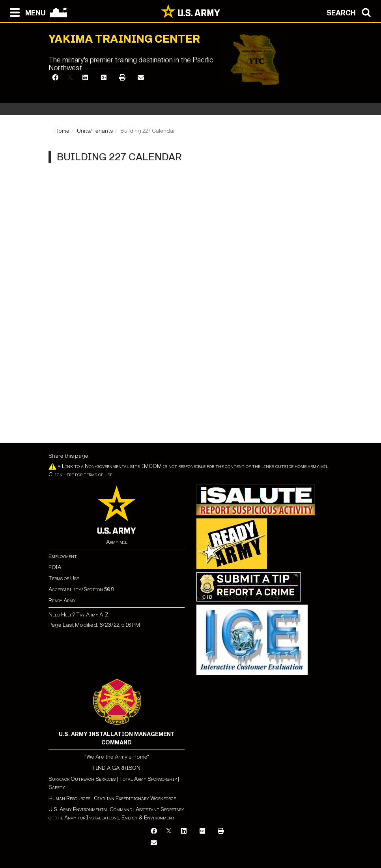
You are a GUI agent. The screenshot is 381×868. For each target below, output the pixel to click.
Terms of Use (64, 578)
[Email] (141, 78)
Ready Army (62, 600)
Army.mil (117, 542)
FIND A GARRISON (117, 768)
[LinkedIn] (85, 78)
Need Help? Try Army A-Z (78, 615)
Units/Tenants (95, 131)
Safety (57, 787)
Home (62, 131)
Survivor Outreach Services (82, 779)
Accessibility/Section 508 (81, 589)
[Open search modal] (351, 12)
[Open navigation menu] (26, 12)
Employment (63, 556)
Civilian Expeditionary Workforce (135, 798)
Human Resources (69, 798)
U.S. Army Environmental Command (90, 809)
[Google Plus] (104, 78)
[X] (70, 78)
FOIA (55, 567)
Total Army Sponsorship (148, 779)
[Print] (122, 78)
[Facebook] (55, 78)
